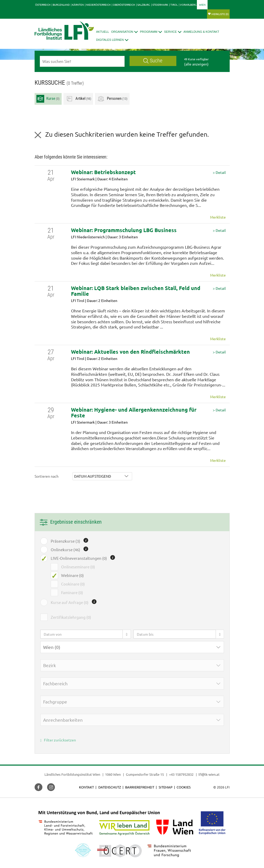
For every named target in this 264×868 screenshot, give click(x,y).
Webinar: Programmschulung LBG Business (124, 230)
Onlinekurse (65, 550)
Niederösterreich (98, 5)
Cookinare (73, 584)
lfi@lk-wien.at (209, 774)
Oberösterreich (124, 5)
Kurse (48, 99)
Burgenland (61, 5)
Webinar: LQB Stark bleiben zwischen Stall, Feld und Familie (136, 291)
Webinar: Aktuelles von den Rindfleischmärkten (130, 352)
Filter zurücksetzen (58, 740)
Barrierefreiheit (140, 787)
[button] (124, 32)
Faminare (72, 593)
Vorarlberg (188, 5)
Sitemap (166, 787)
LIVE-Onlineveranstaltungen (79, 558)
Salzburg (144, 5)
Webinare (72, 575)
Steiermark (160, 5)
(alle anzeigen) (196, 64)
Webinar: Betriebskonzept (103, 172)
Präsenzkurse (65, 541)
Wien (202, 5)
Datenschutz (110, 787)
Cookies (184, 787)
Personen (112, 99)
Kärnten (78, 5)
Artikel (78, 99)
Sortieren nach (47, 476)
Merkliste (220, 14)
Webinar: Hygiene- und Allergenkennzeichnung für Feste (134, 412)
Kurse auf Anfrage (70, 602)
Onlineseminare (78, 567)
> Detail (219, 172)
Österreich (43, 5)
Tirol (174, 5)
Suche (153, 61)
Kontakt (86, 787)
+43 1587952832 (182, 774)
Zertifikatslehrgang (71, 617)
